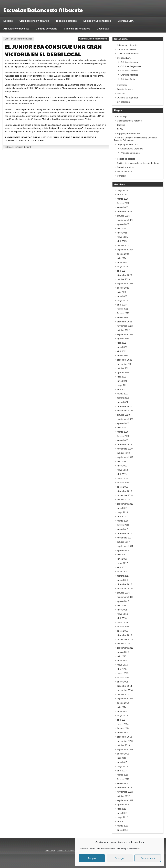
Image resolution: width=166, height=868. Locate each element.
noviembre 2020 (125, 411)
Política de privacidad (67, 851)
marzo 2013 (123, 775)
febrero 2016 (123, 627)
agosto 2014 (123, 703)
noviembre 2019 (125, 449)
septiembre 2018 (125, 504)
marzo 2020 (123, 432)
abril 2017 (122, 567)
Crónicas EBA (126, 21)
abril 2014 (122, 720)
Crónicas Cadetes (129, 71)
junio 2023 (122, 296)
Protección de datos (130, 153)
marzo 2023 (123, 309)
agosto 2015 (123, 652)
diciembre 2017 (124, 533)
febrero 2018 (123, 525)
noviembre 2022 (125, 326)
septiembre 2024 (125, 250)
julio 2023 (122, 292)
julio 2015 (122, 656)
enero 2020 (123, 440)
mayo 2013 (122, 766)
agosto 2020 (123, 423)
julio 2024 (122, 258)
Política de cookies (126, 159)
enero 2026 (123, 207)
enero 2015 (123, 682)
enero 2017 (123, 580)
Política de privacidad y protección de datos (138, 163)
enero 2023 (123, 317)
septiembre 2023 (125, 284)
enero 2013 (123, 783)
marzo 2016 (123, 622)
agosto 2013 (123, 754)
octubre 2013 (123, 745)
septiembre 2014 (125, 699)
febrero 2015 (123, 677)
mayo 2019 (122, 470)
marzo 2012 (123, 826)
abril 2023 (122, 305)
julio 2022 (122, 343)
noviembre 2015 (125, 639)
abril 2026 (122, 195)
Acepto (92, 858)
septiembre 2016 (125, 597)
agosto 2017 (123, 550)
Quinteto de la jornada (128, 98)
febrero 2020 (123, 436)
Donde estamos (125, 172)
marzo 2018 (123, 521)
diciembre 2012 (124, 788)
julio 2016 (122, 605)
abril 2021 (122, 389)
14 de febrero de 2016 (22, 39)
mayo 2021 (122, 385)
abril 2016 (122, 618)
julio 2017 (122, 555)
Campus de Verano (46, 29)
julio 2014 (122, 707)
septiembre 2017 (125, 546)
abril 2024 (122, 271)
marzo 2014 (123, 724)
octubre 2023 (123, 279)
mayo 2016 (122, 614)
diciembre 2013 (124, 737)
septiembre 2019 (125, 457)
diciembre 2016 (124, 584)
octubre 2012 (123, 796)
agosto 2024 (123, 254)
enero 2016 (123, 631)
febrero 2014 (123, 728)
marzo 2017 (123, 572)
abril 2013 (122, 771)
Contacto (121, 176)
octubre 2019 (123, 453)
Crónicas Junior (22, 147)
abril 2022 (122, 351)
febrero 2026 (123, 203)
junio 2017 (122, 559)
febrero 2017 (123, 576)
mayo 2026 (122, 190)
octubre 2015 (123, 644)
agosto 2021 (123, 372)
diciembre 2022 (124, 322)
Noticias (8, 21)
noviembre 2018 (125, 495)
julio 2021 (122, 377)
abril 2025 (122, 241)
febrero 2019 (123, 483)
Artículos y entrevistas (16, 29)
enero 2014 (123, 733)
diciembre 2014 (124, 686)
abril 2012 (122, 821)
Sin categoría (123, 102)
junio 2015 (122, 661)
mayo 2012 (122, 817)
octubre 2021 (123, 368)
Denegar (120, 858)
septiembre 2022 (125, 334)
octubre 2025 (123, 216)
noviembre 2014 (125, 690)
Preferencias (148, 858)
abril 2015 (122, 669)
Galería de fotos (125, 89)
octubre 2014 (123, 694)
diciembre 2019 (124, 445)
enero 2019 (123, 487)
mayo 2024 (122, 267)
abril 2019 (122, 474)
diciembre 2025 (124, 212)
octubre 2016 (123, 593)
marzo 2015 (123, 673)
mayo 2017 (122, 563)
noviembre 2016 (125, 589)
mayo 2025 (122, 237)
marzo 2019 (123, 478)
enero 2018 (123, 529)
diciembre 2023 (124, 275)
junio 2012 (122, 813)
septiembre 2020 (125, 419)
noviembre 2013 (125, 741)
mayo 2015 (122, 665)
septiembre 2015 (125, 648)
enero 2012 (123, 830)
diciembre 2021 (124, 360)
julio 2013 (122, 758)
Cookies (121, 125)
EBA (7, 39)
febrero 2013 (123, 779)
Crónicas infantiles (129, 75)
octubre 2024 (123, 245)
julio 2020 (122, 428)
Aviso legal (122, 116)
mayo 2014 (122, 716)
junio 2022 (122, 347)
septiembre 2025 (125, 220)
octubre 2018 (123, 500)
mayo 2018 (122, 512)
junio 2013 (122, 762)
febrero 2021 (123, 398)
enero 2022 (123, 356)
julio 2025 (122, 228)
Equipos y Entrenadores (97, 21)
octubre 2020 (123, 415)
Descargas (103, 29)
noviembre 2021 (125, 364)
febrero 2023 (123, 313)
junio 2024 (122, 262)
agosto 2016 (123, 601)
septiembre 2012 (125, 800)
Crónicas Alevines (129, 62)
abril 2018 (122, 517)
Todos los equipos (66, 21)
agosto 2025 (123, 224)
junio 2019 (122, 466)
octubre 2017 (123, 542)
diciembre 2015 (124, 635)
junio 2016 (122, 610)
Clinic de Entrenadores (77, 29)
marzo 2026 (123, 199)
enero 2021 (123, 402)
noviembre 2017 (125, 538)
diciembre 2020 (124, 406)
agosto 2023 (123, 288)
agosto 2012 (123, 805)
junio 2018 (122, 508)
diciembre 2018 (124, 491)
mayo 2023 (122, 300)
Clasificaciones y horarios (34, 21)
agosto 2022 (123, 339)
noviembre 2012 (125, 792)
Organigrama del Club (128, 144)
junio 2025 (122, 233)
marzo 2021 (123, 394)
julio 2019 (122, 461)
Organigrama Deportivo (132, 149)
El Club (121, 129)
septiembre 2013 (125, 749)
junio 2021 (122, 381)
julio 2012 (122, 809)
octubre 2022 (123, 330)
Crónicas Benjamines (131, 66)
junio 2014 (122, 711)
